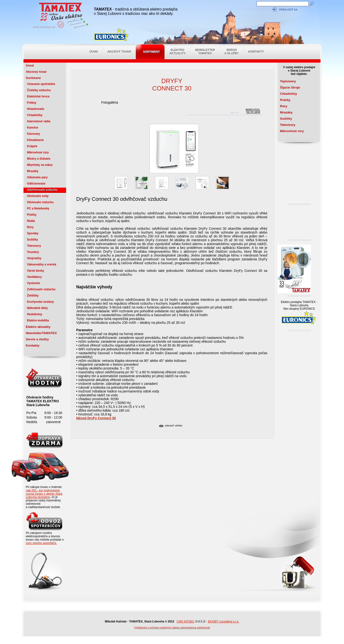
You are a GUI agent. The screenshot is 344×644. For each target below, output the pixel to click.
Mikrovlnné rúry (38, 152)
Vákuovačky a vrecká (42, 264)
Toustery (33, 252)
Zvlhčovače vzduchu (41, 289)
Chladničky (35, 115)
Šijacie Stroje (290, 87)
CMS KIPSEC (185, 622)
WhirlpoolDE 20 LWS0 (253, 110)
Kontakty (256, 52)
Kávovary (34, 134)
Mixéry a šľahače (39, 159)
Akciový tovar (119, 52)
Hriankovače (36, 109)
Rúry (30, 227)
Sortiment (151, 52)
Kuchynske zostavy (40, 302)
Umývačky (34, 258)
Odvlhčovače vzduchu (42, 190)
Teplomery (288, 81)
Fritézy (32, 103)
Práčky (32, 215)
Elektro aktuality (177, 52)
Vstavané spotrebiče (41, 84)
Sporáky (33, 233)
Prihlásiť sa (288, 10)
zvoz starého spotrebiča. (41, 543)
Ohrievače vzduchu (40, 202)
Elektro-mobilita (38, 320)
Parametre (84, 330)
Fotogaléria (110, 102)
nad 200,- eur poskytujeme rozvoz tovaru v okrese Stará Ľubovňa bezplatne (44, 494)
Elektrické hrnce (38, 96)
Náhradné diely (37, 308)
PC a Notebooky (38, 208)
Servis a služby (232, 52)
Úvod (94, 52)
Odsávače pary (37, 177)
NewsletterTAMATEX (205, 52)
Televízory (34, 246)
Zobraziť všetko (174, 426)
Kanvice (33, 128)
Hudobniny (35, 314)
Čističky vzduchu (39, 90)
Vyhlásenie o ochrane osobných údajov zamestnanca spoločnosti (172, 627)
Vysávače (34, 283)
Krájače (32, 146)
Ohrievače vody (38, 196)
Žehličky (33, 296)
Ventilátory (34, 277)
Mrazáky (33, 171)
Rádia (31, 221)
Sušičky (32, 240)
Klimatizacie (35, 140)
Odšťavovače (36, 184)
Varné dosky (35, 271)
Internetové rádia (39, 121)
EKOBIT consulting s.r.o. (224, 622)
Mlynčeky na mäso (40, 165)
